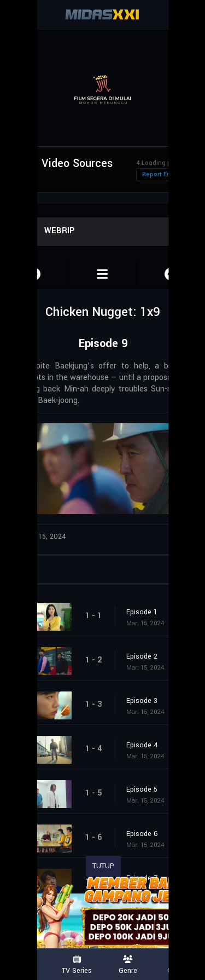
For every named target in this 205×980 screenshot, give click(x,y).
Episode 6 (142, 834)
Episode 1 (142, 612)
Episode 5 (142, 789)
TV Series (77, 965)
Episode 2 (142, 656)
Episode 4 (142, 745)
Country (179, 965)
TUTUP (103, 866)
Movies (26, 965)
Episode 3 (142, 701)
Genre (128, 965)
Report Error (160, 174)
